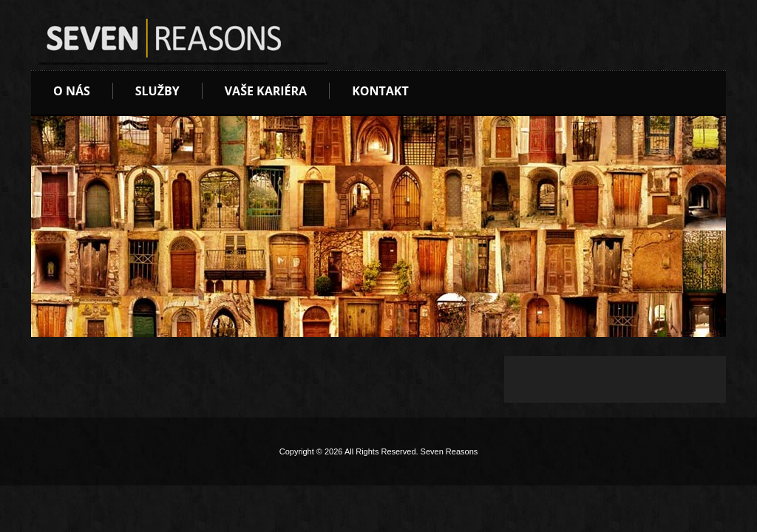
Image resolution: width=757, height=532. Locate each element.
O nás (72, 91)
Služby (157, 91)
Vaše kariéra (266, 91)
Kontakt (380, 91)
